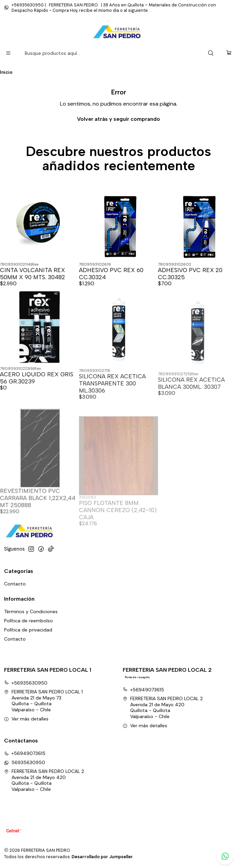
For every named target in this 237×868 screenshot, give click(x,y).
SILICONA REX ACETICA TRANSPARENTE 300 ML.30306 (112, 413)
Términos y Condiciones (31, 611)
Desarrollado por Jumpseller (102, 857)
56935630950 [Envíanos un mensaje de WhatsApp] (25, 762)
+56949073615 (143, 690)
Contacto (15, 584)
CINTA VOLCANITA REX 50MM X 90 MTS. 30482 (33, 274)
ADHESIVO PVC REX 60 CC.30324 (111, 274)
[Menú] (8, 53)
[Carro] (229, 53)
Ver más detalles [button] (26, 719)
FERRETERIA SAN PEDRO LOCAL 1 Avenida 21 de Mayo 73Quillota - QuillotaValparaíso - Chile (43, 701)
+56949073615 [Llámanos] (25, 753)
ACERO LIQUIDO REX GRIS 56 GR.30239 (37, 403)
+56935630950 (26, 683)
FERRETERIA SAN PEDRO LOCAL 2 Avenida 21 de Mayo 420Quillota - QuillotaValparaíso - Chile (163, 707)
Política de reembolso (28, 621)
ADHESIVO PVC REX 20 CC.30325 (190, 274)
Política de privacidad (28, 630)
